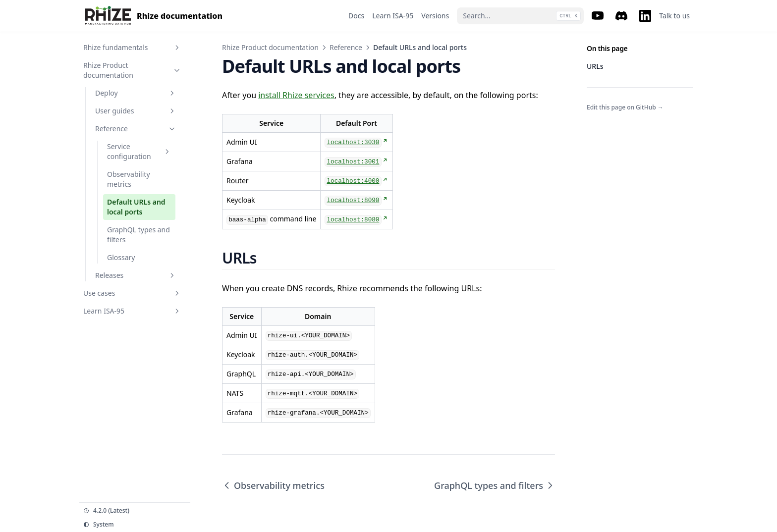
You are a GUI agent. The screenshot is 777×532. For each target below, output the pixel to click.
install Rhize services (296, 95)
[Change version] (135, 511)
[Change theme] (135, 525)
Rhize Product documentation (270, 47)
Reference (346, 47)
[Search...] (520, 16)
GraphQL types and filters (495, 485)
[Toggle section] (177, 48)
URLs (595, 66)
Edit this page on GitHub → (625, 107)
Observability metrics (273, 485)
